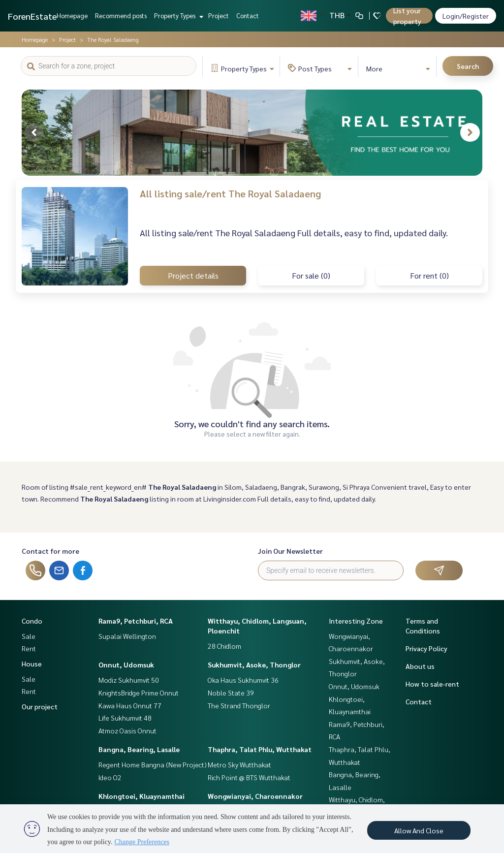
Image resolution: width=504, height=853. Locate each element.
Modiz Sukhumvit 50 (129, 680)
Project (219, 16)
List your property (407, 16)
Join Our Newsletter (290, 551)
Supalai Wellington (127, 636)
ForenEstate (32, 16)
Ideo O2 (110, 777)
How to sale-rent (432, 684)
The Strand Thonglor (239, 705)
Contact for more (50, 551)
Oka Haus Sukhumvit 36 (243, 680)
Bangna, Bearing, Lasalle (139, 749)
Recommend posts (121, 16)
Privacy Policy (426, 648)
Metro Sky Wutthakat (239, 764)
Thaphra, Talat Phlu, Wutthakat (260, 749)
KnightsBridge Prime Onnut (139, 693)
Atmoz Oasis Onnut (127, 730)
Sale (29, 636)
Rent (29, 648)
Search (468, 66)
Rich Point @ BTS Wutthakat (249, 777)
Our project (40, 706)
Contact (248, 16)
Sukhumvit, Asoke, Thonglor (254, 664)
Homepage (72, 16)
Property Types (177, 16)
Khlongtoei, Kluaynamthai (142, 796)
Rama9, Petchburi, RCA (136, 621)
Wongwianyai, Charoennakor (255, 796)
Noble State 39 (231, 693)
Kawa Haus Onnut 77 (130, 705)
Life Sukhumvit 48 (125, 718)
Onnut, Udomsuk (126, 664)
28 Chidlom (224, 646)
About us (420, 666)
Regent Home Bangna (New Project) (153, 764)
